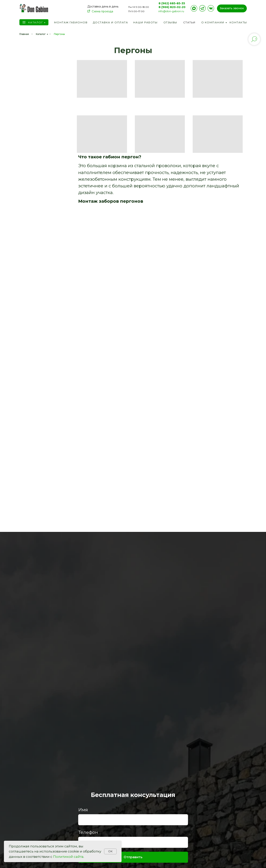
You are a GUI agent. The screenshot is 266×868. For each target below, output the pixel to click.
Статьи (189, 22)
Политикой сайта (68, 857)
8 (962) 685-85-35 (172, 3)
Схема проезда (102, 11)
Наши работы (146, 22)
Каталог (36, 22)
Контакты (238, 22)
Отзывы (170, 22)
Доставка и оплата (111, 22)
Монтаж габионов (71, 22)
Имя (83, 810)
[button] (232, 8)
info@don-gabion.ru (171, 11)
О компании (213, 22)
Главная (24, 34)
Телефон (88, 832)
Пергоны (59, 34)
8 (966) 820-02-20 (172, 7)
